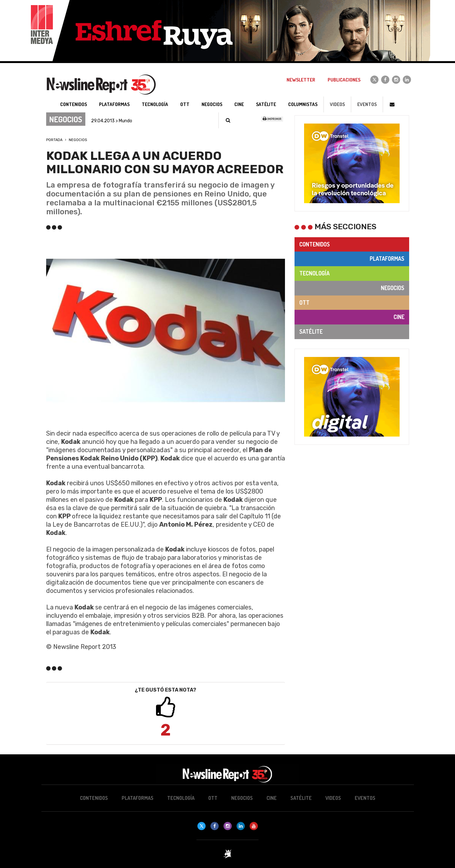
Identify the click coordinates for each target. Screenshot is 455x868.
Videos (337, 104)
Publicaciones (344, 80)
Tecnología (314, 273)
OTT (304, 302)
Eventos (367, 104)
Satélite (311, 331)
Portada (54, 140)
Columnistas (303, 104)
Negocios (78, 140)
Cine (399, 317)
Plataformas (387, 259)
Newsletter (301, 80)
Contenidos (315, 244)
